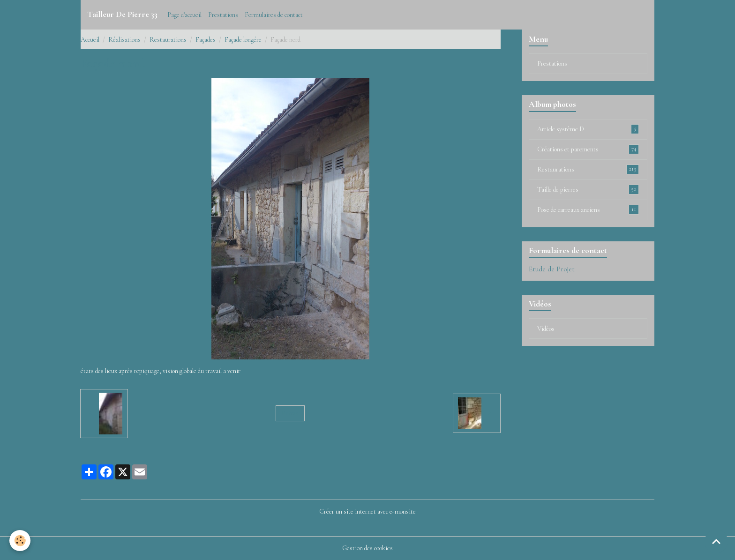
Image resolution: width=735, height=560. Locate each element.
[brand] (122, 15)
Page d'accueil (184, 15)
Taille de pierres (588, 189)
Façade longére (243, 40)
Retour (290, 413)
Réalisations (124, 40)
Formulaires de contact (274, 15)
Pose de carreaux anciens (588, 209)
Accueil (90, 40)
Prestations (223, 15)
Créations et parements (588, 149)
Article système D (588, 129)
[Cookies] (20, 541)
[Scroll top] (716, 541)
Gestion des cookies (367, 548)
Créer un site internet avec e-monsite (367, 511)
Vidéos (546, 329)
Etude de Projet (552, 269)
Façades (206, 40)
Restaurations (168, 40)
